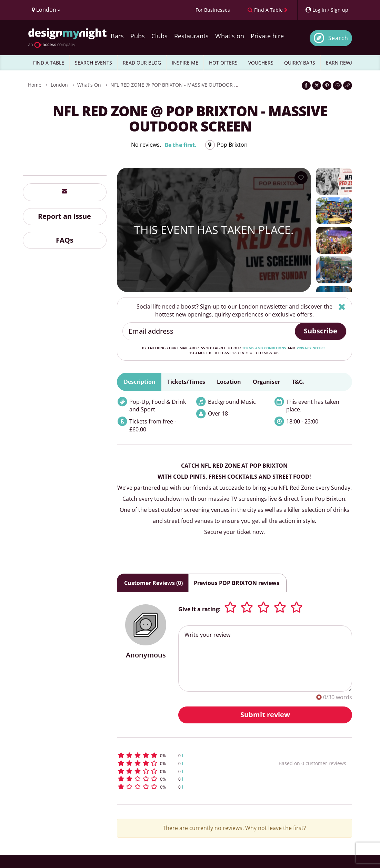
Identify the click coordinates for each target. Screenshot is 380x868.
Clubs (159, 36)
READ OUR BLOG (142, 63)
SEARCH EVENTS (93, 63)
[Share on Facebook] (306, 85)
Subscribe (321, 331)
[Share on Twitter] (317, 85)
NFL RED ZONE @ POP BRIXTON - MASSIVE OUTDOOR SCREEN (181, 85)
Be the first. (181, 145)
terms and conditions (264, 348)
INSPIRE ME (185, 63)
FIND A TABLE (49, 63)
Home (35, 85)
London (59, 85)
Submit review (265, 715)
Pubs (138, 36)
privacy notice (311, 348)
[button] (183, 755)
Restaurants (191, 36)
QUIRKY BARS (300, 63)
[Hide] (342, 307)
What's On (89, 85)
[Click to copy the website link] (348, 85)
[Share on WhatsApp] (337, 85)
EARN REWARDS (344, 63)
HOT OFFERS (223, 63)
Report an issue (64, 216)
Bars (117, 36)
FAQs (65, 240)
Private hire (267, 36)
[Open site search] (331, 38)
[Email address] (209, 331)
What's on (230, 36)
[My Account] (327, 10)
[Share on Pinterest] (327, 85)
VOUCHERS (261, 63)
